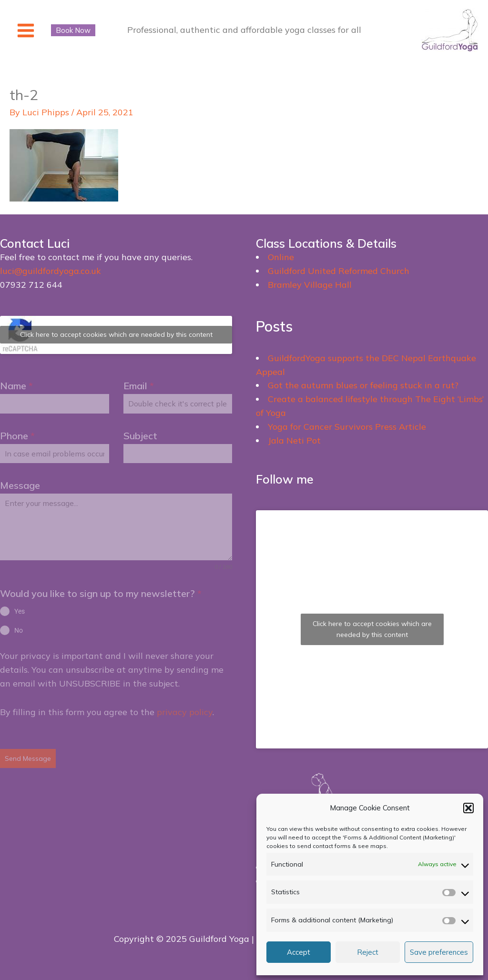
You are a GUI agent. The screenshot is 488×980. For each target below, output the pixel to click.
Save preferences (439, 952)
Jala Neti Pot (294, 440)
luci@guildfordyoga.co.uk (51, 271)
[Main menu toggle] (25, 30)
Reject (368, 952)
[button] (468, 808)
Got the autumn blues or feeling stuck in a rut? (363, 385)
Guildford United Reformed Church (339, 271)
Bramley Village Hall (310, 285)
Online (281, 257)
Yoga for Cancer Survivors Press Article (347, 427)
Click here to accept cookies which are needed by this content (116, 334)
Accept (299, 952)
